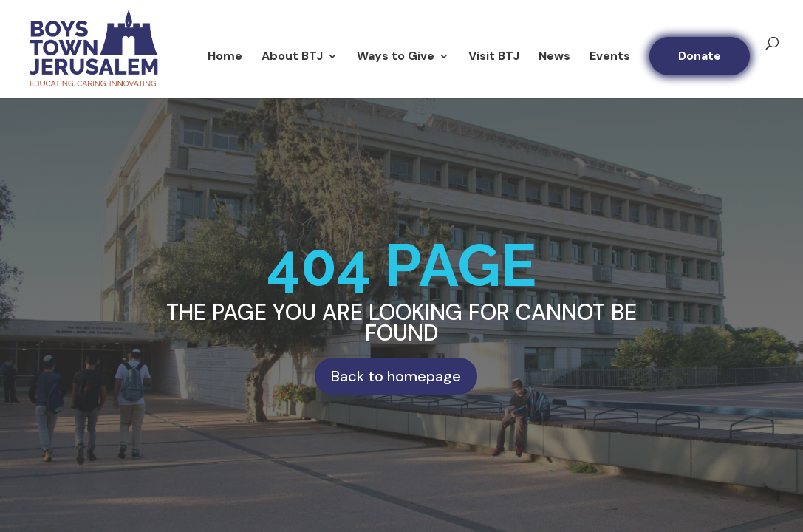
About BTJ (292, 57)
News (554, 57)
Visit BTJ (494, 57)
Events (610, 57)
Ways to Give (396, 57)
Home (225, 57)
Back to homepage (396, 376)
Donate (700, 56)
